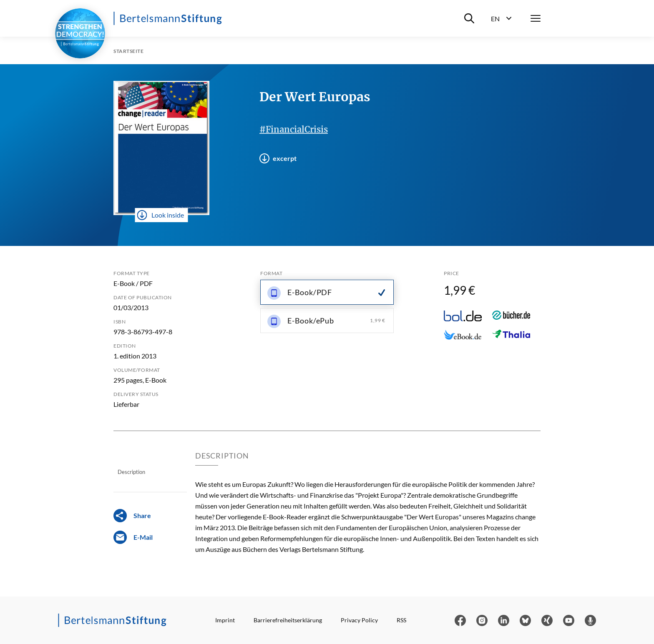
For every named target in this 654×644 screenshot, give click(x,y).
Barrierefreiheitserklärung (288, 620)
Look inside (161, 215)
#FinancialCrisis (294, 129)
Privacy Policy (359, 620)
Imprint (225, 620)
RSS (401, 620)
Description (131, 472)
